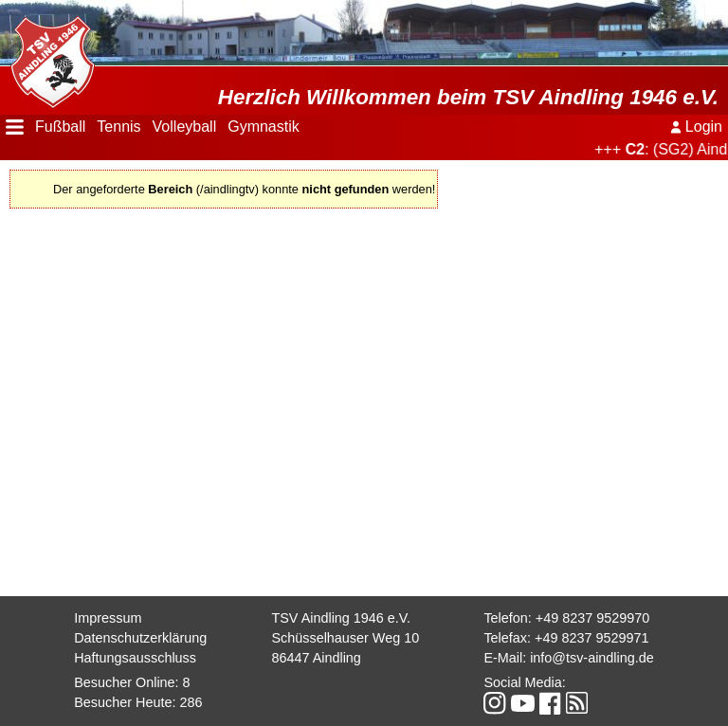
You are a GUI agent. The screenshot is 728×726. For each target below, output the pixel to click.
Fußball (60, 127)
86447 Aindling (316, 658)
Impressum (108, 618)
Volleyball (185, 127)
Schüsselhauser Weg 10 (345, 638)
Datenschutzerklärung (140, 638)
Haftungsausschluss (135, 658)
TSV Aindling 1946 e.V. (341, 618)
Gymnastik (264, 127)
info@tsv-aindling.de (592, 658)
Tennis (118, 127)
